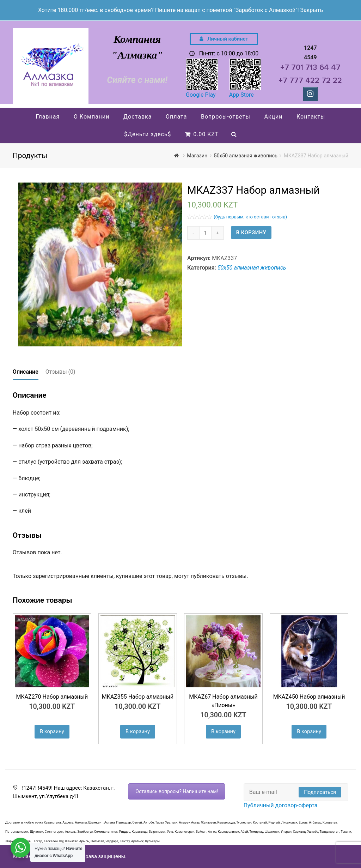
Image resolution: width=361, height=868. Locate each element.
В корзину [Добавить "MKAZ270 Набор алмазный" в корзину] (52, 731)
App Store (241, 95)
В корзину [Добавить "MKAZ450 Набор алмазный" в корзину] (309, 731)
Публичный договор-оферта (281, 805)
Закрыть (311, 10)
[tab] (26, 372)
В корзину (251, 233)
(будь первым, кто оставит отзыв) (250, 217)
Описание (26, 372)
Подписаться (320, 792)
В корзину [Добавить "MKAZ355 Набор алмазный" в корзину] (138, 731)
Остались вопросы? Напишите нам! (177, 791)
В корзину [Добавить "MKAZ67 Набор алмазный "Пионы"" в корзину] (223, 731)
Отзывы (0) (60, 372)
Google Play (201, 95)
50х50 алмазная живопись (252, 268)
